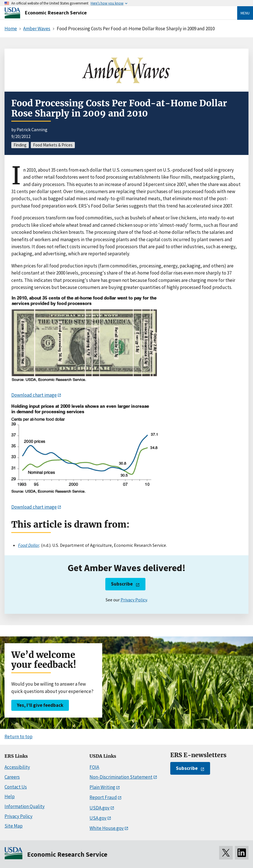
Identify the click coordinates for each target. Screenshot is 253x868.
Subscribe (122, 584)
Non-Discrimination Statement (121, 777)
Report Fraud (103, 797)
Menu (245, 13)
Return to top (18, 737)
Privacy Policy (134, 600)
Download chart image (34, 395)
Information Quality (25, 806)
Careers (12, 777)
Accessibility (17, 767)
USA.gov (98, 818)
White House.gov (107, 828)
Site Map (14, 826)
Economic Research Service (56, 13)
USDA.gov (100, 808)
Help (10, 796)
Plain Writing (102, 787)
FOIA (94, 767)
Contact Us (16, 787)
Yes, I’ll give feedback (40, 705)
